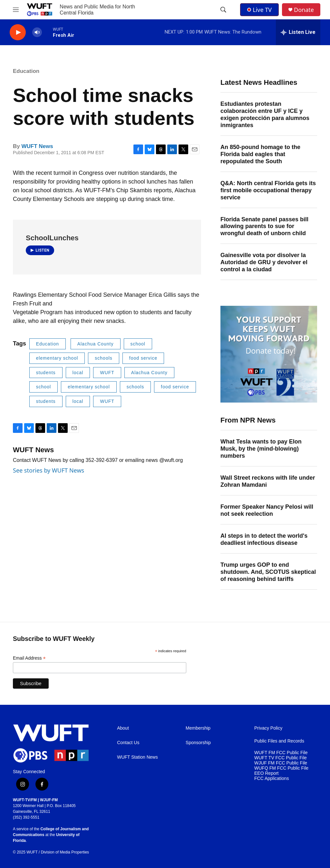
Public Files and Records (279, 741)
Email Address (29, 658)
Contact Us (128, 743)
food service (143, 358)
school (138, 344)
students (46, 373)
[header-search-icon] (223, 10)
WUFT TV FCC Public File (281, 758)
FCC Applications (272, 778)
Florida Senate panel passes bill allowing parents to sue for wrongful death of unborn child (264, 226)
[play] (18, 32)
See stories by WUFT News (49, 470)
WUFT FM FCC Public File (281, 753)
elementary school (57, 358)
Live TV (259, 10)
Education (26, 71)
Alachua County (96, 344)
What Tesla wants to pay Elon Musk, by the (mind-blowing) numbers (261, 449)
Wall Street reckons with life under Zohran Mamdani (268, 481)
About (123, 728)
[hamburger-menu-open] (16, 10)
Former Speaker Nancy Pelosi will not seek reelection (267, 510)
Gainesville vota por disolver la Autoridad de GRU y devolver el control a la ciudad (264, 262)
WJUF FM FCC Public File (281, 763)
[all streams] (298, 32)
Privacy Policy (268, 728)
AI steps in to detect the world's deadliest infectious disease (264, 539)
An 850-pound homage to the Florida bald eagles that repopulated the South (260, 154)
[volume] (37, 32)
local (78, 373)
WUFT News (37, 146)
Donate (304, 10)
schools (103, 358)
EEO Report (266, 773)
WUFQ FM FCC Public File (281, 768)
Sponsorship (198, 743)
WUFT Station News (137, 757)
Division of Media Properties (65, 852)
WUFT (107, 373)
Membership (198, 728)
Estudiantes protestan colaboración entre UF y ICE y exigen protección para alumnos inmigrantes (265, 115)
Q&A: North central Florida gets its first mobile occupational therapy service (268, 190)
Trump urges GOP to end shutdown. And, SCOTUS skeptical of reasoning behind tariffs (268, 572)
